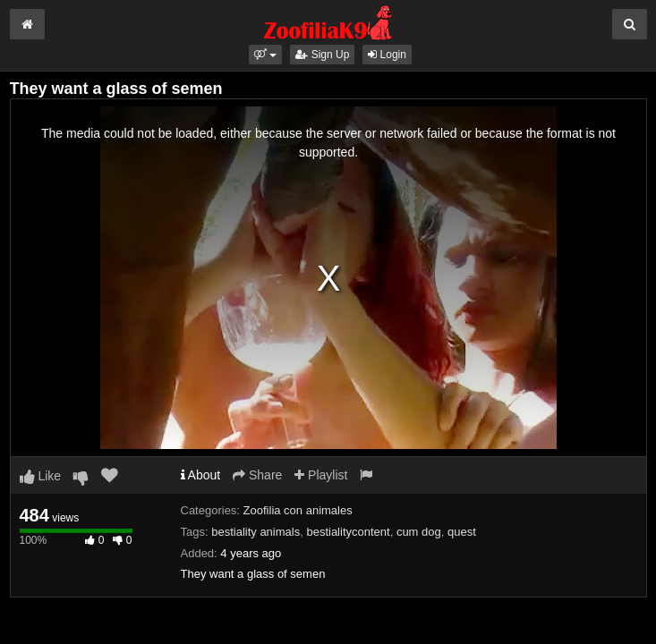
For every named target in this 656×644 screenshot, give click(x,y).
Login (387, 55)
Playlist (321, 475)
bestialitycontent (348, 532)
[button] (265, 55)
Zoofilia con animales (298, 510)
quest (462, 532)
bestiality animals (256, 532)
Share (257, 475)
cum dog (419, 532)
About (201, 475)
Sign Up (322, 55)
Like (41, 476)
